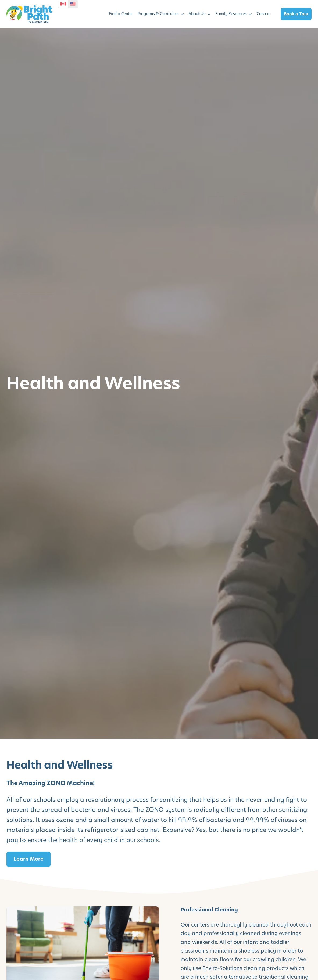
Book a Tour (296, 14)
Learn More (28, 859)
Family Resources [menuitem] (231, 14)
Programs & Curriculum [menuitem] (158, 14)
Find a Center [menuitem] (121, 14)
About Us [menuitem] (197, 14)
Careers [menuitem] (264, 14)
